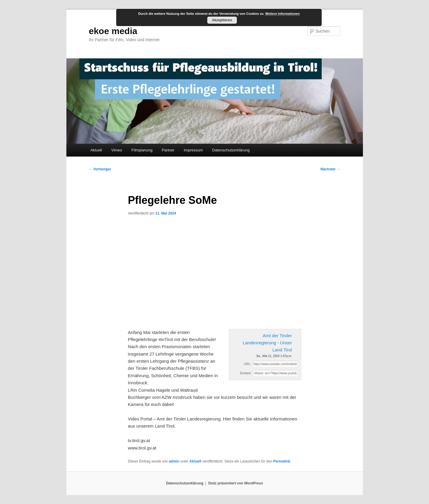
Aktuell (96, 150)
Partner (168, 150)
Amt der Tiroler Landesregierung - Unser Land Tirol (267, 343)
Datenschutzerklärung (231, 150)
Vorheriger (100, 169)
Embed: (246, 373)
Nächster (330, 169)
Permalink (282, 461)
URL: (248, 364)
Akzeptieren (222, 20)
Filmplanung (142, 150)
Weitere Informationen (283, 14)
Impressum (193, 150)
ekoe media (113, 31)
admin (174, 461)
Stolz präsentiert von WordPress (236, 483)
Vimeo (117, 150)
